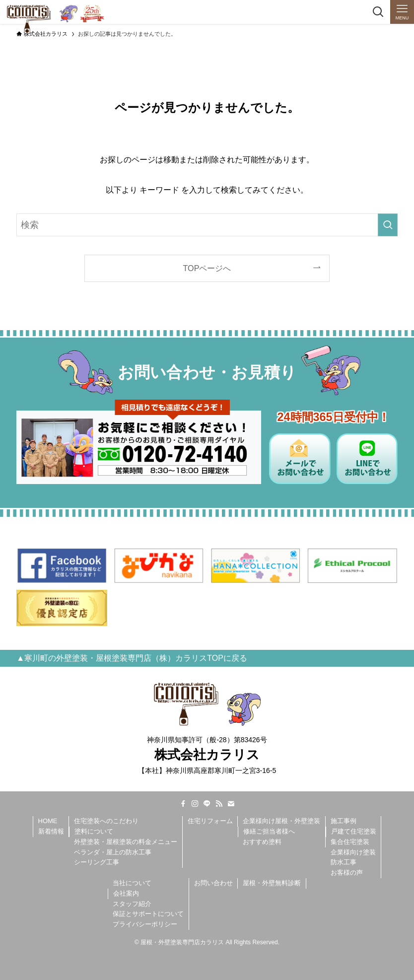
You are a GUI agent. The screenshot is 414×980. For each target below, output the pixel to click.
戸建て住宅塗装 (354, 831)
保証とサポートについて (148, 914)
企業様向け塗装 (353, 852)
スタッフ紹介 (132, 904)
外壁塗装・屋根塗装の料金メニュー (126, 842)
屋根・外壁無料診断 (272, 883)
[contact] (231, 804)
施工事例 (344, 821)
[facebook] (183, 804)
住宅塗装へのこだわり (106, 821)
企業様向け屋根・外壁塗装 (281, 821)
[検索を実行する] (388, 225)
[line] (207, 804)
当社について (132, 883)
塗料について (94, 831)
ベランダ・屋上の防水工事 (113, 852)
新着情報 (51, 831)
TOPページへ (207, 268)
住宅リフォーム (210, 821)
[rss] (219, 804)
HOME (48, 821)
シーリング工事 (97, 862)
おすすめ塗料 (262, 842)
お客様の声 (347, 873)
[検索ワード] (207, 225)
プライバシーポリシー (145, 924)
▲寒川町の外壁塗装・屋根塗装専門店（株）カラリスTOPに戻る (132, 658)
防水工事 (344, 862)
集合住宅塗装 (350, 842)
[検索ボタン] (378, 12)
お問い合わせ (213, 883)
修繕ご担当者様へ (269, 831)
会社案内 (126, 893)
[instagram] (195, 804)
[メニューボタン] (402, 12)
